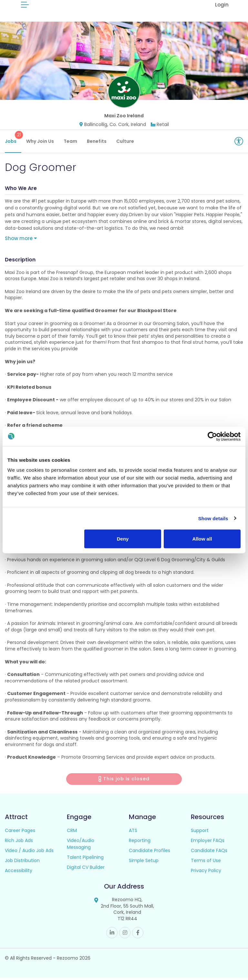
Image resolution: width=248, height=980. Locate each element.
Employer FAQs (208, 843)
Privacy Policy (206, 873)
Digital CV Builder (86, 870)
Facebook (138, 935)
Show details (213, 518)
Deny (123, 539)
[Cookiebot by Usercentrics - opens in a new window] (212, 436)
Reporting (140, 843)
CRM (72, 833)
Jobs (13, 140)
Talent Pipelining (85, 860)
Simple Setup (144, 863)
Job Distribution (22, 863)
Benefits (97, 144)
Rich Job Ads (19, 843)
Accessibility (19, 873)
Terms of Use (206, 863)
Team (70, 144)
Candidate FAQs (209, 853)
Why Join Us (40, 144)
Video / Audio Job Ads (29, 853)
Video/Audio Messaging (81, 846)
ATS (133, 833)
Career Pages (20, 833)
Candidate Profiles (150, 853)
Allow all (202, 539)
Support (200, 833)
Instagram (125, 935)
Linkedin (112, 935)
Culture (125, 144)
